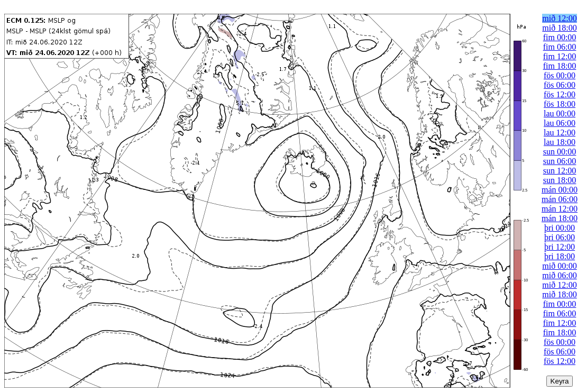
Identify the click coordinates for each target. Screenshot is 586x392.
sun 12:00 (560, 171)
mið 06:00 (559, 275)
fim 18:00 (560, 66)
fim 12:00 (560, 56)
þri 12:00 (560, 247)
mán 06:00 (560, 199)
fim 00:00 (560, 37)
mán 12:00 (560, 209)
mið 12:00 (559, 18)
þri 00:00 (560, 228)
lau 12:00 (560, 133)
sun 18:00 (560, 180)
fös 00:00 (560, 75)
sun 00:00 (560, 152)
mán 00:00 (560, 190)
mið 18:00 (559, 28)
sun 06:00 (560, 161)
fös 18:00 (560, 104)
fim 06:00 (560, 47)
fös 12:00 (560, 94)
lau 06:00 (560, 123)
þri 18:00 (560, 256)
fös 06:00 (560, 85)
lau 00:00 (560, 113)
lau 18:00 (560, 142)
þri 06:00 (560, 237)
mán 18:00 (560, 218)
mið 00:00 (559, 266)
